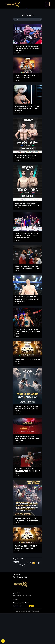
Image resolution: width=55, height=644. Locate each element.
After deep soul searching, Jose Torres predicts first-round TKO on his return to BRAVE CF (27, 363)
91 (37, 594)
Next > (22, 596)
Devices (15, 630)
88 (28, 594)
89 (31, 594)
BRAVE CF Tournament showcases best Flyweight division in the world (26, 578)
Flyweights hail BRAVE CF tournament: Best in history (27, 391)
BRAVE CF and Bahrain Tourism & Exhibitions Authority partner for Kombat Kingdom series (27, 469)
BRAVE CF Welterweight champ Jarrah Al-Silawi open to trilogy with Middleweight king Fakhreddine (27, 79)
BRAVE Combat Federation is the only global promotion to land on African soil (27, 550)
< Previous (16, 593)
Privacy (28, 627)
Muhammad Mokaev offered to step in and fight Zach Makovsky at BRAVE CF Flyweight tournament (27, 139)
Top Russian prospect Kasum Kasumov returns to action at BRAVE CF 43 (26, 188)
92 (40, 594)
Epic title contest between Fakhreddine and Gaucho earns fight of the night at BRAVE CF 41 (26, 440)
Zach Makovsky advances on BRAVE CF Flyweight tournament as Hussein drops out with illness (27, 330)
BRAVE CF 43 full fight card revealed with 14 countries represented (27, 108)
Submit (31, 637)
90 (34, 594)
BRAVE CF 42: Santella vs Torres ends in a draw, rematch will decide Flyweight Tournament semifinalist (27, 267)
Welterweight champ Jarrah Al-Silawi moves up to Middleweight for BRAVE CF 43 (27, 235)
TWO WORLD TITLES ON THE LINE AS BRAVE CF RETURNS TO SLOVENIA (21, 30)
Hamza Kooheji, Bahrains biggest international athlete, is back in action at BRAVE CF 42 (27, 502)
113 (18, 596)
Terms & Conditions (19, 627)
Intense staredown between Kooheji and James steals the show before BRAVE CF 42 (27, 298)
